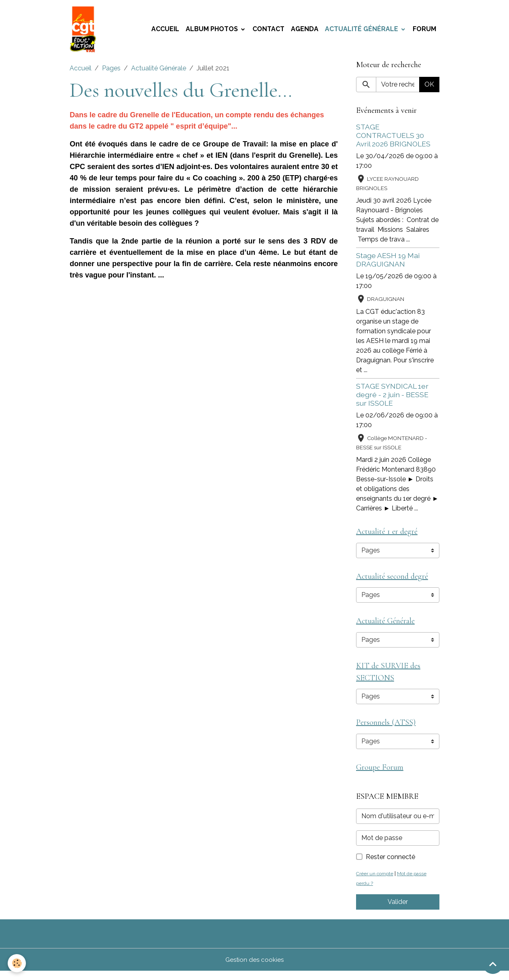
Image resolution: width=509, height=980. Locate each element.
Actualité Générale (362, 31)
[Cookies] (17, 963)
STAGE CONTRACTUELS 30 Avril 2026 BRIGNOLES (393, 138)
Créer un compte (376, 882)
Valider (398, 911)
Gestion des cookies (255, 968)
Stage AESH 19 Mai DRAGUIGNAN (388, 262)
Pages (111, 71)
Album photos (213, 31)
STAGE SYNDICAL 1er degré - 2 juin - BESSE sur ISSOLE (392, 397)
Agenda (305, 31)
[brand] (85, 31)
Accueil (165, 31)
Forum (424, 31)
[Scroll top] (493, 964)
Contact (268, 31)
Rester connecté (390, 866)
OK (429, 87)
